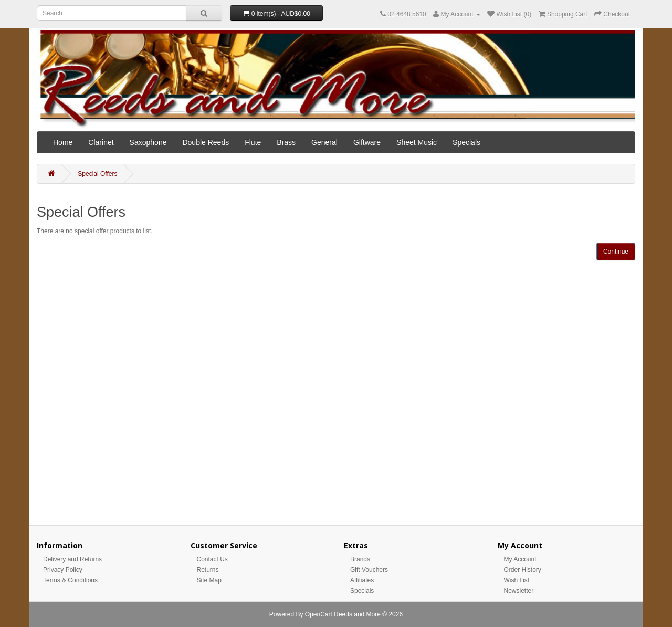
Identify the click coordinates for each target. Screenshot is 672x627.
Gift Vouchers (369, 570)
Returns (208, 570)
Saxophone (148, 142)
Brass (286, 142)
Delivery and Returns (72, 559)
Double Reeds (206, 142)
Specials (466, 142)
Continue (616, 252)
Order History (523, 570)
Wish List (517, 580)
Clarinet (101, 142)
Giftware (367, 142)
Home (63, 142)
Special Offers (97, 174)
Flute (253, 142)
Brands (360, 559)
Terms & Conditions (70, 580)
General (324, 142)
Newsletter (519, 591)
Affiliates (362, 580)
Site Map (209, 580)
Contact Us (212, 559)
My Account (520, 559)
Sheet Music (417, 142)
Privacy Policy (63, 570)
